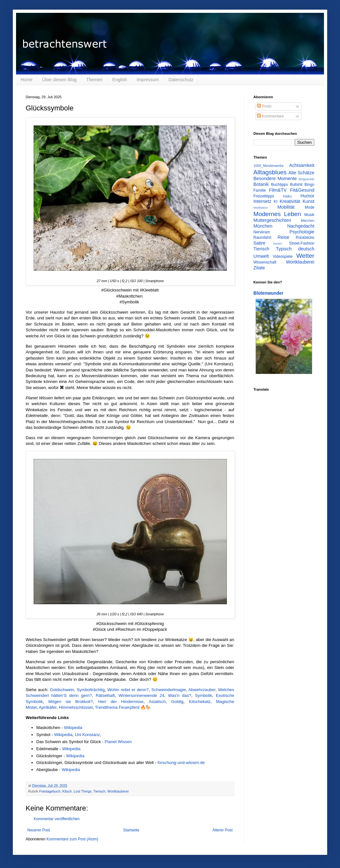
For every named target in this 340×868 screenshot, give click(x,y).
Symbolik (204, 695)
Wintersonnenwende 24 (141, 695)
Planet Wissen (118, 742)
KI (276, 202)
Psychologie (302, 232)
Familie (260, 190)
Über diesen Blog (59, 80)
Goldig (177, 702)
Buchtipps (280, 185)
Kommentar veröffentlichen (57, 819)
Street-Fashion (302, 243)
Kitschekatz (200, 702)
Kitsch (67, 791)
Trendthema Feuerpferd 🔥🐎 (123, 707)
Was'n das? (180, 695)
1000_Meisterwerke (268, 166)
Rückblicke (305, 238)
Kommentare (270, 116)
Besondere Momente (275, 178)
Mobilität (286, 207)
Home (26, 80)
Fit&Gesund (302, 190)
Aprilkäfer (48, 707)
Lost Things (83, 791)
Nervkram (262, 232)
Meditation (260, 208)
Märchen (308, 221)
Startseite (131, 830)
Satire (259, 243)
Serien (277, 243)
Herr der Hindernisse (121, 702)
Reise (283, 237)
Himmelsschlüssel (76, 707)
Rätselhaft (105, 695)
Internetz (262, 201)
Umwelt (261, 256)
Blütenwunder (268, 293)
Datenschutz (181, 80)
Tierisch (99, 791)
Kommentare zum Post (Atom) (72, 839)
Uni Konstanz (87, 735)
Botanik (261, 184)
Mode (310, 207)
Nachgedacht (301, 226)
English (120, 80)
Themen (94, 80)
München (263, 226)
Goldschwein (62, 690)
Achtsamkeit (302, 165)
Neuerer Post (39, 830)
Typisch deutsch (295, 249)
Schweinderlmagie (169, 690)
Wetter (305, 256)
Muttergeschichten (272, 220)
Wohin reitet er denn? (128, 690)
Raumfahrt (262, 238)
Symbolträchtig (91, 690)
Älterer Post (222, 830)
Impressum (148, 80)
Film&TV (278, 190)
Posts (264, 106)
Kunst (308, 201)
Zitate (259, 268)
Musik (309, 215)
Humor (307, 196)
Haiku (287, 196)
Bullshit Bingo (302, 185)
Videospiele (283, 256)
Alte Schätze (301, 173)
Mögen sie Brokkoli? (71, 702)
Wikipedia (73, 728)
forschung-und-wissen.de (181, 763)
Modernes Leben (277, 214)
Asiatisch (157, 702)
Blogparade (306, 179)
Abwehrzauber (202, 690)
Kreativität (290, 201)
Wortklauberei (118, 791)
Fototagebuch (50, 791)
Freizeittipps (264, 196)
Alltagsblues (270, 172)
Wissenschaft (265, 262)
